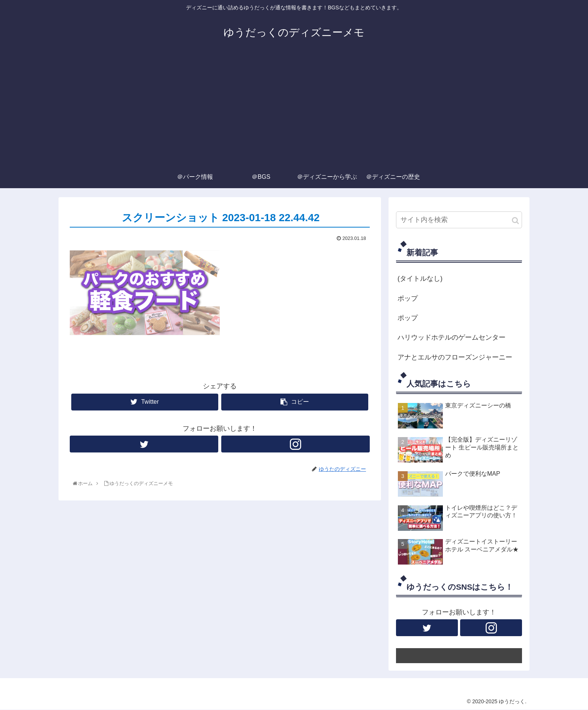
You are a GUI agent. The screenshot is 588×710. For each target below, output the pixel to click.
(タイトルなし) (420, 279)
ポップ (408, 298)
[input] (459, 220)
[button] (515, 221)
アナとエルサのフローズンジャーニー (455, 357)
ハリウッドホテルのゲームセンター (451, 337)
